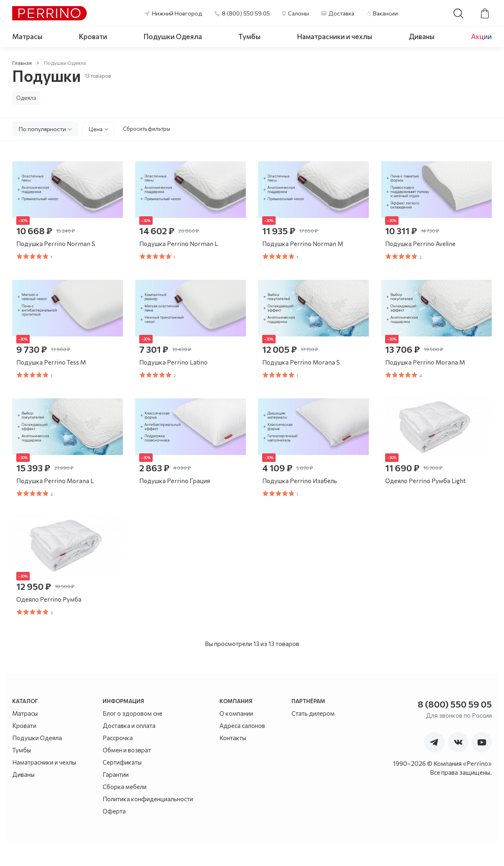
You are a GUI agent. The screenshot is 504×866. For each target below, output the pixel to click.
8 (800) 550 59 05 (246, 13)
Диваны (422, 36)
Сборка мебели (125, 811)
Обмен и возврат (127, 774)
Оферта (114, 835)
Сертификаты (122, 787)
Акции (481, 36)
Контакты (233, 762)
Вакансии (385, 13)
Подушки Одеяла (173, 36)
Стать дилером (313, 738)
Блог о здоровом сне (133, 738)
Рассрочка (118, 762)
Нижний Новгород (177, 13)
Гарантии (116, 799)
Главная (22, 63)
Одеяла (26, 98)
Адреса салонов (242, 750)
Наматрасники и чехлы (335, 36)
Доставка (341, 13)
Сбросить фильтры (147, 129)
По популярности (42, 129)
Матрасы (27, 36)
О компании (236, 738)
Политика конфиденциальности (148, 823)
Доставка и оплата (129, 750)
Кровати (93, 36)
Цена (96, 129)
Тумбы (249, 36)
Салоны (298, 13)
